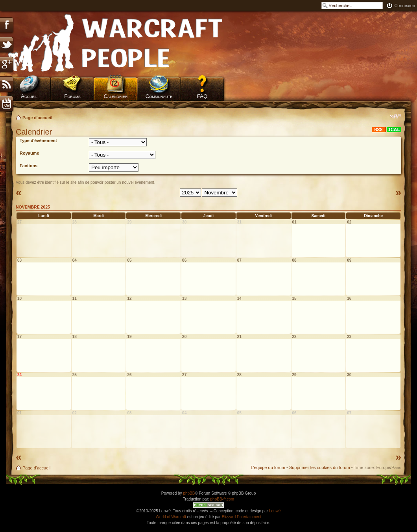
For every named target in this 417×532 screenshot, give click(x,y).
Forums (72, 96)
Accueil (29, 96)
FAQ (202, 96)
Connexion (405, 6)
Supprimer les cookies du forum (320, 467)
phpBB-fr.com (222, 499)
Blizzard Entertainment (242, 517)
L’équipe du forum (268, 467)
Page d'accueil (37, 118)
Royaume (30, 153)
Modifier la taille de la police (396, 116)
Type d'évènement (38, 140)
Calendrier (115, 96)
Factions (29, 166)
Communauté (159, 96)
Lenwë (275, 511)
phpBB (189, 493)
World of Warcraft (171, 517)
